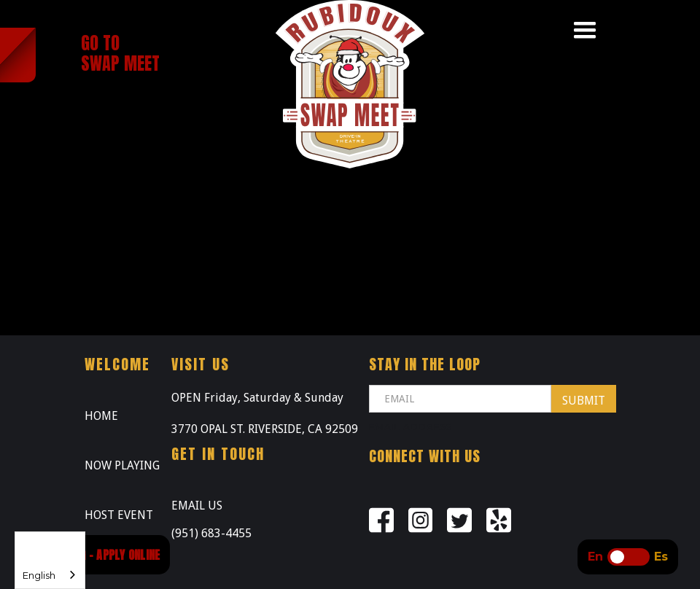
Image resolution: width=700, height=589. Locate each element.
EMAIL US (197, 506)
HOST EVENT (119, 515)
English (39, 575)
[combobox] (50, 560)
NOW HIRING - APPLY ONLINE (96, 555)
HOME (101, 416)
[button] (585, 31)
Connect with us (425, 456)
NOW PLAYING (122, 465)
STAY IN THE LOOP (425, 364)
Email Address (411, 427)
